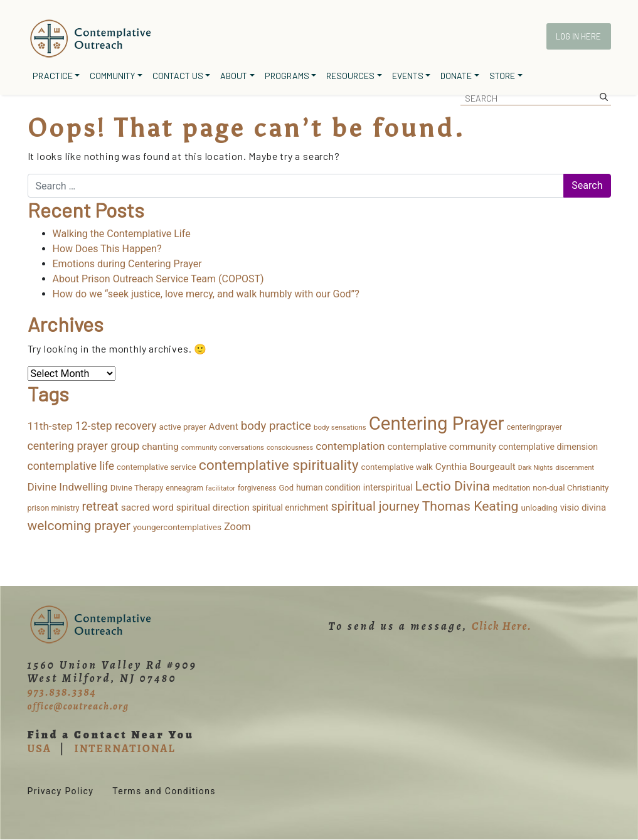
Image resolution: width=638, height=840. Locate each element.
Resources (350, 76)
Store (502, 76)
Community (112, 76)
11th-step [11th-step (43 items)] (50, 426)
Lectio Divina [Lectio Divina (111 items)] (452, 486)
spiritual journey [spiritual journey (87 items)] (375, 506)
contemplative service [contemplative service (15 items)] (157, 467)
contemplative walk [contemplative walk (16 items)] (396, 467)
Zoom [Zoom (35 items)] (237, 527)
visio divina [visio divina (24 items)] (583, 508)
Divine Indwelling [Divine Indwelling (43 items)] (68, 487)
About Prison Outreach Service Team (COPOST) (158, 279)
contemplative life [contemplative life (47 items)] (71, 466)
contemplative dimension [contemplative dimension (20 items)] (548, 447)
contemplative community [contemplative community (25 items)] (441, 447)
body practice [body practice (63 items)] (276, 426)
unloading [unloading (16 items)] (539, 508)
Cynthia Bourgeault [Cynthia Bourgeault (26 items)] (476, 467)
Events (408, 76)
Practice (53, 76)
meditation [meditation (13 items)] (511, 488)
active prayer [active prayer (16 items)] (182, 427)
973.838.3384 (62, 692)
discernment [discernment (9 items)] (575, 468)
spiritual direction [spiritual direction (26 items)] (213, 508)
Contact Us (178, 76)
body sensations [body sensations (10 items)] (340, 427)
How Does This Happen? (107, 249)
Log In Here (578, 36)
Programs (287, 76)
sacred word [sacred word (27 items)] (147, 508)
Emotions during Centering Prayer (127, 264)
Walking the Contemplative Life (122, 234)
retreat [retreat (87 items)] (100, 506)
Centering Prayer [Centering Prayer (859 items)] (437, 423)
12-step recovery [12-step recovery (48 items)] (116, 426)
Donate (456, 76)
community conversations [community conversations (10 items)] (223, 447)
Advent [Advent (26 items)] (224, 427)
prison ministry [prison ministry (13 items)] (54, 508)
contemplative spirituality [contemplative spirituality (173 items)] (279, 465)
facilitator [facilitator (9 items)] (221, 488)
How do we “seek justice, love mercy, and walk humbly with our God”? (206, 294)
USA (40, 748)
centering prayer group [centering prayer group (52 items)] (84, 446)
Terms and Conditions (164, 791)
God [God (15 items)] (286, 488)
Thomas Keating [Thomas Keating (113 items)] (471, 506)
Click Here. (502, 626)
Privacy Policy (61, 791)
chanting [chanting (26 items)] (160, 447)
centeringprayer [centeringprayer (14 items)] (535, 427)
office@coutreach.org (78, 706)
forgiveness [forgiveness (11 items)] (257, 488)
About (234, 76)
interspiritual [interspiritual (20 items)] (388, 487)
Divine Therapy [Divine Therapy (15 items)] (137, 488)
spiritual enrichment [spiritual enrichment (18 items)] (290, 508)
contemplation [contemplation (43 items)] (350, 446)
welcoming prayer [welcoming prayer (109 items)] (79, 526)
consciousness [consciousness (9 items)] (290, 448)
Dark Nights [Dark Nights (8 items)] (535, 468)
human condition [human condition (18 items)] (328, 487)
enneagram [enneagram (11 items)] (184, 488)
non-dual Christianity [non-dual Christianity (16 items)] (571, 488)
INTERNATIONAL (125, 748)
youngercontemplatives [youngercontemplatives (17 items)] (177, 527)
